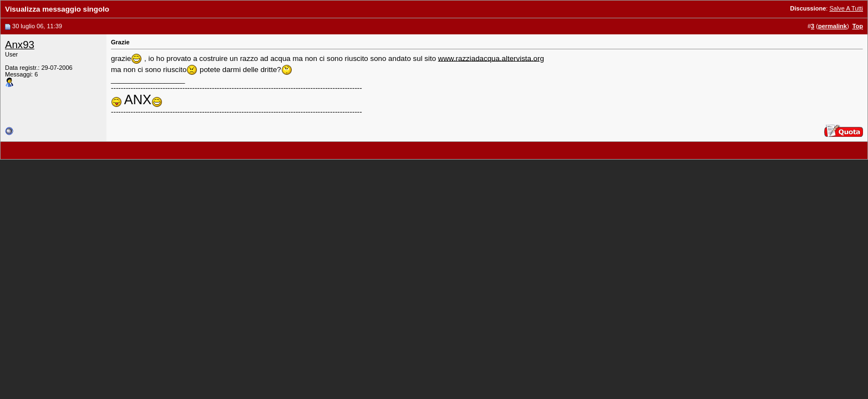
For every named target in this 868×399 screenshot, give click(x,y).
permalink (833, 26)
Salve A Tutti (846, 8)
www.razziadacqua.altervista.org (491, 58)
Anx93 (20, 45)
